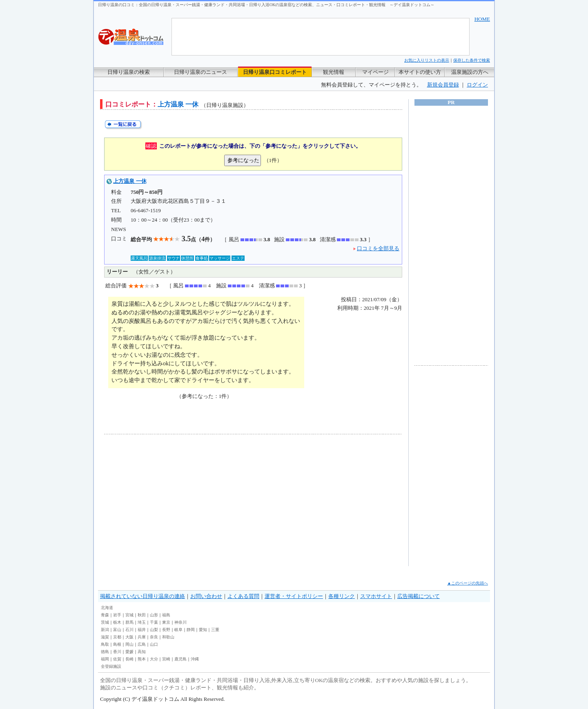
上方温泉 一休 (130, 181)
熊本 (142, 659)
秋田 (142, 615)
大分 (154, 659)
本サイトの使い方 (420, 72)
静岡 (191, 630)
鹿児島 (180, 659)
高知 (142, 652)
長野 (166, 630)
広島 (142, 644)
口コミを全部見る (378, 248)
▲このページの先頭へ (468, 583)
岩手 (117, 615)
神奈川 (180, 622)
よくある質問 (243, 596)
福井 (142, 630)
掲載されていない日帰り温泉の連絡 (143, 596)
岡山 (129, 644)
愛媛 (129, 652)
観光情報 (334, 72)
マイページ (375, 72)
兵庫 (142, 637)
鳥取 (105, 644)
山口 (154, 644)
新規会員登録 (443, 85)
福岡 (105, 659)
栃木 (117, 622)
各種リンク (342, 596)
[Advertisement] (180, 500)
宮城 (129, 615)
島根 (117, 644)
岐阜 (178, 630)
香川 (117, 652)
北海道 (107, 608)
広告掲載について (419, 596)
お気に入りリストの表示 (427, 60)
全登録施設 (111, 666)
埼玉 (142, 622)
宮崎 (166, 659)
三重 (215, 630)
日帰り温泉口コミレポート (275, 72)
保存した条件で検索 (472, 60)
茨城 (105, 622)
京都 (117, 637)
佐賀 (117, 659)
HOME (482, 19)
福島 (166, 615)
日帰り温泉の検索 (129, 72)
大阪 (129, 637)
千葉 (154, 622)
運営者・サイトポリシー (294, 596)
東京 (166, 622)
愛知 (203, 630)
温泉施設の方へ (470, 72)
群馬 (129, 622)
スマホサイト (376, 596)
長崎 (129, 659)
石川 (129, 630)
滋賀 (105, 637)
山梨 (154, 630)
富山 (117, 630)
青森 (105, 615)
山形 (154, 615)
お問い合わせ (206, 596)
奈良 (154, 637)
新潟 (105, 630)
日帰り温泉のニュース (200, 72)
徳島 (105, 652)
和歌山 (168, 637)
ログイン (477, 85)
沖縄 (195, 659)
